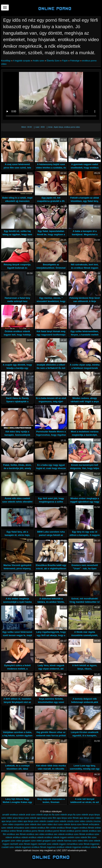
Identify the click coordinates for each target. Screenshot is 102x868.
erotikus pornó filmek (55, 831)
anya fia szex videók (78, 815)
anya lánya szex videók (25, 818)
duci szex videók (62, 824)
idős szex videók (92, 841)
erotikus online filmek (12, 831)
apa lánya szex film (47, 818)
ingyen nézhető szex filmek (16, 844)
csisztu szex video (76, 821)
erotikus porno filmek (34, 831)
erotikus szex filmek (75, 834)
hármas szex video (73, 841)
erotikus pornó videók (77, 831)
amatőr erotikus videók (14, 815)
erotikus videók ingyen (56, 837)
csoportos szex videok (25, 824)
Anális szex (38, 61)
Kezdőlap (6, 61)
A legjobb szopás (22, 61)
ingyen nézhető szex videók (45, 844)
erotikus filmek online (90, 828)
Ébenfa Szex (53, 61)
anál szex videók (34, 815)
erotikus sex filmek (16, 834)
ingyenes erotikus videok (59, 847)
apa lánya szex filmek (68, 818)
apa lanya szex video (12, 821)
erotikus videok (20, 837)
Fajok (65, 61)
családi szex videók (56, 821)
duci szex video (45, 824)
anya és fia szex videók (55, 815)
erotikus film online (47, 828)
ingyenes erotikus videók (85, 847)
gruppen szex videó (32, 841)
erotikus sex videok (55, 834)
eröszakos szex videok (25, 828)
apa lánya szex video (90, 818)
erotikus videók (36, 837)
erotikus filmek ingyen (68, 828)
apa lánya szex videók (35, 821)
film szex (92, 837)
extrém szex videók (77, 837)
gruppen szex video (11, 841)
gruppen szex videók (53, 841)
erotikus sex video (36, 834)
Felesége (75, 61)
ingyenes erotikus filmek (34, 847)
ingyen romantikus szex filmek (74, 844)
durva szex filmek (79, 824)
